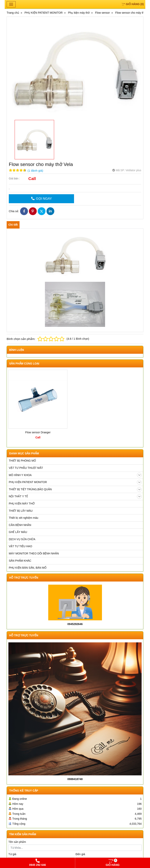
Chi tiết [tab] (13, 225)
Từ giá (12, 854)
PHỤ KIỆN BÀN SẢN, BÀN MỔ (28, 568)
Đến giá (80, 854)
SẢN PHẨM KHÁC (20, 561)
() (133, 4)
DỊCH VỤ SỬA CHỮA (22, 539)
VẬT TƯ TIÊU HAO (21, 546)
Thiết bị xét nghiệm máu (24, 518)
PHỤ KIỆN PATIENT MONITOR (75, 482)
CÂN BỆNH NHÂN (20, 525)
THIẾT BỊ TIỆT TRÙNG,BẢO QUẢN (75, 489)
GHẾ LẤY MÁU (18, 532)
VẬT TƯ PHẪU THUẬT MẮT (26, 468)
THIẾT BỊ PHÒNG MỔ (22, 461)
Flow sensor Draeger (38, 432)
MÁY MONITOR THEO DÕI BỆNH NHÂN (34, 553)
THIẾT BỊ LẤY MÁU (21, 511)
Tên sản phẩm (17, 842)
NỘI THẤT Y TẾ (75, 497)
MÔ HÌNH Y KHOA (75, 475)
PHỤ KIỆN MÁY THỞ (22, 504)
